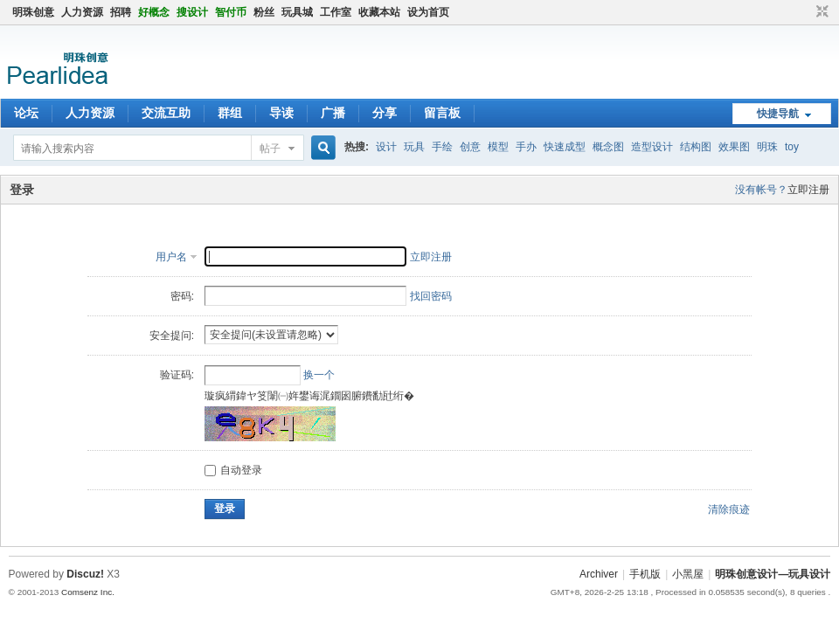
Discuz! (85, 574)
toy (792, 147)
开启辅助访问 (806, 12)
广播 (333, 113)
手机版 (645, 574)
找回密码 (431, 296)
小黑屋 (688, 574)
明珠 (767, 147)
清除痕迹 (729, 509)
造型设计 (652, 147)
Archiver (599, 574)
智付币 (231, 12)
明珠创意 (33, 12)
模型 (498, 147)
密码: (182, 296)
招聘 (121, 12)
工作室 (336, 12)
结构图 (696, 147)
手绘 (442, 147)
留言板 (442, 113)
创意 (470, 147)
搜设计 (192, 12)
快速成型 (565, 147)
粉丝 (264, 12)
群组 (230, 113)
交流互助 (166, 113)
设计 (386, 147)
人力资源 (82, 12)
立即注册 (808, 190)
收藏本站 (379, 12)
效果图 (734, 147)
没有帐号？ (761, 190)
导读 (281, 113)
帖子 (270, 149)
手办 (526, 147)
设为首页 (428, 12)
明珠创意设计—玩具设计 (773, 574)
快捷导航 (778, 114)
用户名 (171, 257)
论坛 (26, 113)
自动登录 (233, 470)
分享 (385, 113)
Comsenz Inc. (88, 592)
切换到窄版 (820, 12)
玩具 (414, 147)
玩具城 (297, 12)
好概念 (154, 12)
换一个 (319, 375)
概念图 (608, 147)
